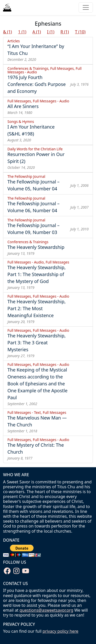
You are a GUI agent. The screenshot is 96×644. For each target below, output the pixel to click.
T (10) (80, 32)
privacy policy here (60, 631)
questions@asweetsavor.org (46, 610)
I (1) (51, 32)
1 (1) (22, 32)
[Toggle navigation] (86, 7)
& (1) (8, 32)
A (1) (37, 32)
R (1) (65, 32)
